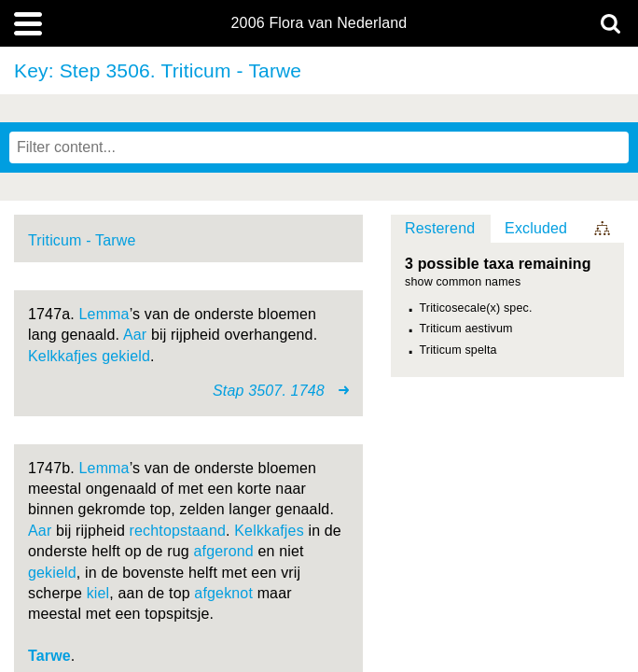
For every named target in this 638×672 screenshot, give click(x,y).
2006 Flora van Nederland (319, 23)
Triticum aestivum (466, 329)
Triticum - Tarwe (82, 240)
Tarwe (49, 656)
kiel (98, 593)
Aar (135, 335)
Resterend (440, 228)
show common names (463, 282)
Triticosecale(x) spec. (476, 308)
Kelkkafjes (63, 356)
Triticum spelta (458, 350)
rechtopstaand (178, 531)
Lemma (104, 314)
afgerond (223, 551)
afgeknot (223, 593)
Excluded (536, 228)
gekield (126, 356)
